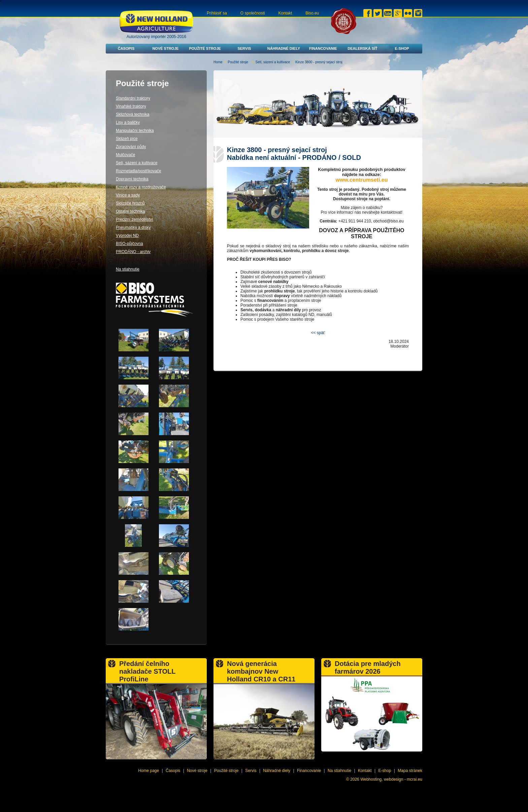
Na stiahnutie (128, 269)
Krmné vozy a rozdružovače (141, 187)
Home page (148, 771)
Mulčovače (125, 155)
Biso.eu (312, 13)
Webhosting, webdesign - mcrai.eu (391, 779)
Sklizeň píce (127, 139)
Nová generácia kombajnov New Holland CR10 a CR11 (261, 671)
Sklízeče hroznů (130, 203)
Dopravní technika (132, 179)
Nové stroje (165, 48)
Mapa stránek (410, 771)
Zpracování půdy (131, 147)
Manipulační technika (135, 131)
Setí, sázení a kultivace (273, 62)
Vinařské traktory (131, 106)
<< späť (318, 333)
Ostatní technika (130, 211)
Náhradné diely (284, 48)
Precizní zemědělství (135, 219)
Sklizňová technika (133, 114)
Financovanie (323, 48)
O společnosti (253, 13)
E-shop (402, 48)
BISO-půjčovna (129, 244)
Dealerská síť (362, 48)
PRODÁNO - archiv (133, 252)
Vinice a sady (128, 195)
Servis (244, 48)
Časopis (126, 48)
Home (218, 62)
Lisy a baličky (128, 122)
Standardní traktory (133, 98)
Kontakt (285, 13)
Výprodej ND (127, 236)
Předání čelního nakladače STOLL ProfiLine (147, 671)
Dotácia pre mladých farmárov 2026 (368, 667)
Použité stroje (205, 48)
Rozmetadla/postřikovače (139, 171)
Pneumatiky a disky (133, 227)
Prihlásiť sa (217, 13)
